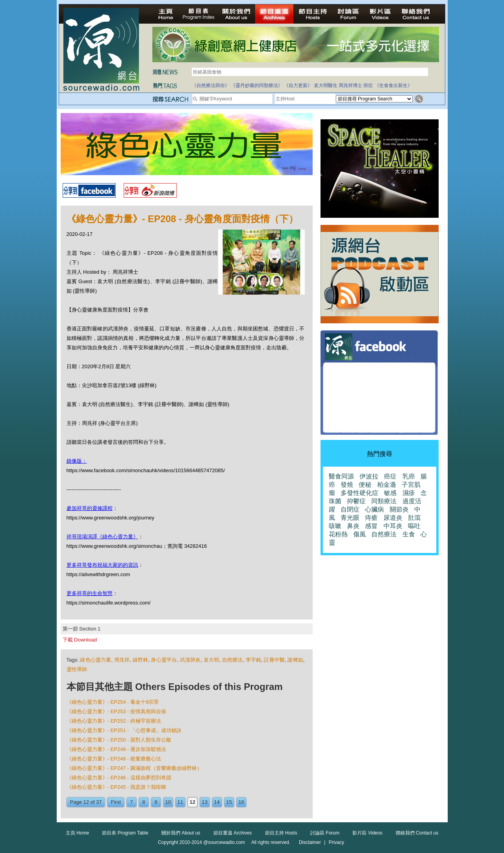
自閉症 (350, 509)
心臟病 (374, 509)
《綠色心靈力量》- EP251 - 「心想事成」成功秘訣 (124, 730)
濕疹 (409, 493)
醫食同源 (341, 476)
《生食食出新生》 (393, 85)
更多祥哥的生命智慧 (90, 593)
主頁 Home (77, 833)
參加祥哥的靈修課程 (90, 508)
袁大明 (211, 660)
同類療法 (384, 501)
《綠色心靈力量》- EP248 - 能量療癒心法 (114, 759)
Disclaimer (310, 842)
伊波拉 (369, 476)
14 (217, 802)
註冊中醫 (274, 660)
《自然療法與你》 (211, 85)
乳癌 (409, 476)
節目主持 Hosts (281, 833)
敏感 (390, 493)
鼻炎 (353, 526)
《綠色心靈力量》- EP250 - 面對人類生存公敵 (119, 740)
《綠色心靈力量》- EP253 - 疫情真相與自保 (117, 711)
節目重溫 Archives (233, 833)
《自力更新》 (298, 85)
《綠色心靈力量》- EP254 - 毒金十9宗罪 (113, 702)
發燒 (347, 485)
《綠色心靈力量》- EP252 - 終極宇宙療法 (114, 721)
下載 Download (80, 640)
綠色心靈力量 (95, 660)
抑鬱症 (356, 501)
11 (180, 802)
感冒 (371, 526)
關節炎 (399, 509)
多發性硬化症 (359, 493)
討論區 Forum (325, 833)
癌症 (368, 85)
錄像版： (77, 461)
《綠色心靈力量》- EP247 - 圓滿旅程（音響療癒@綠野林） (134, 768)
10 (168, 802)
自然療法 (233, 660)
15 (229, 802)
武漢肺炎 (190, 660)
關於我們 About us (181, 833)
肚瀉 (414, 518)
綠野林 (140, 660)
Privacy (336, 842)
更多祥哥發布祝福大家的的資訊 (102, 565)
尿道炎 (393, 518)
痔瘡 (371, 518)
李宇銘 (253, 660)
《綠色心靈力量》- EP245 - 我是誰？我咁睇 (117, 787)
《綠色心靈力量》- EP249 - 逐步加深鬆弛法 (117, 749)
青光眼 (350, 518)
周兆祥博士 (350, 85)
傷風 (359, 534)
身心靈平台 (164, 660)
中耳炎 (393, 526)
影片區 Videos (367, 833)
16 (241, 802)
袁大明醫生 (326, 85)
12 (193, 802)
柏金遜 (387, 485)
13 (205, 802)
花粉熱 (338, 534)
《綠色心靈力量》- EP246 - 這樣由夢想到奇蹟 (119, 778)
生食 (409, 534)
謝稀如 (295, 660)
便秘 (365, 485)
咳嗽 (335, 526)
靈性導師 (77, 669)
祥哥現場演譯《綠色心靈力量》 (102, 537)
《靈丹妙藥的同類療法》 (257, 85)
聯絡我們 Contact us (417, 833)
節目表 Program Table (125, 833)
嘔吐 (414, 526)
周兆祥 (122, 660)
